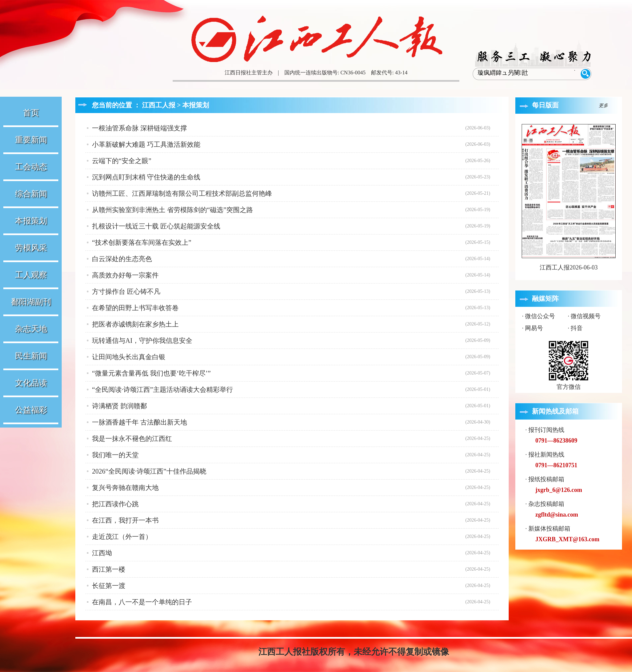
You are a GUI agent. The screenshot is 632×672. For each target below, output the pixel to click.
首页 (31, 113)
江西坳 (102, 553)
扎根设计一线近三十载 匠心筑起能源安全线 (156, 226)
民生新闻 (31, 356)
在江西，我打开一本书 (125, 520)
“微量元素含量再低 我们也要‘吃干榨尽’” (151, 373)
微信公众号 (540, 316)
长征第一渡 (109, 586)
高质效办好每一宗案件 (125, 275)
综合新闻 (31, 194)
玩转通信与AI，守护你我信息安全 (142, 341)
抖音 (577, 328)
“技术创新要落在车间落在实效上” (142, 242)
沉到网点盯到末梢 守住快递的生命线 (146, 177)
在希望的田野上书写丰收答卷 (135, 308)
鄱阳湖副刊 (31, 302)
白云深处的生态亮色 (122, 259)
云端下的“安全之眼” (122, 161)
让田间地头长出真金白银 (129, 357)
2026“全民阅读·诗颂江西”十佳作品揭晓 (149, 471)
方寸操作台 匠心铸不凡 (126, 291)
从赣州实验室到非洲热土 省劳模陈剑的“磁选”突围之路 (172, 210)
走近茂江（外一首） (122, 537)
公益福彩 (31, 410)
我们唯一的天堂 (115, 455)
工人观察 (31, 275)
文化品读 (31, 383)
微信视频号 (586, 316)
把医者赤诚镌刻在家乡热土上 (135, 324)
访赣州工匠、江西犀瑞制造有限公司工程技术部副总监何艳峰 (182, 193)
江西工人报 (159, 105)
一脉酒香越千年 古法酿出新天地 (139, 422)
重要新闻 (31, 140)
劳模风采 (31, 248)
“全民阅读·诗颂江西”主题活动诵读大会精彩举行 (162, 390)
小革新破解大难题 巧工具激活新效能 (146, 144)
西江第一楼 (109, 569)
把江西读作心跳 (115, 504)
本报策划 (31, 221)
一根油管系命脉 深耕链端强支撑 (139, 128)
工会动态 (31, 167)
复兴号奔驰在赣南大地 (125, 488)
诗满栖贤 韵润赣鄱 (119, 406)
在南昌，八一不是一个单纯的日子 (142, 602)
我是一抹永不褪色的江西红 (132, 439)
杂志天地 (31, 329)
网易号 (534, 328)
